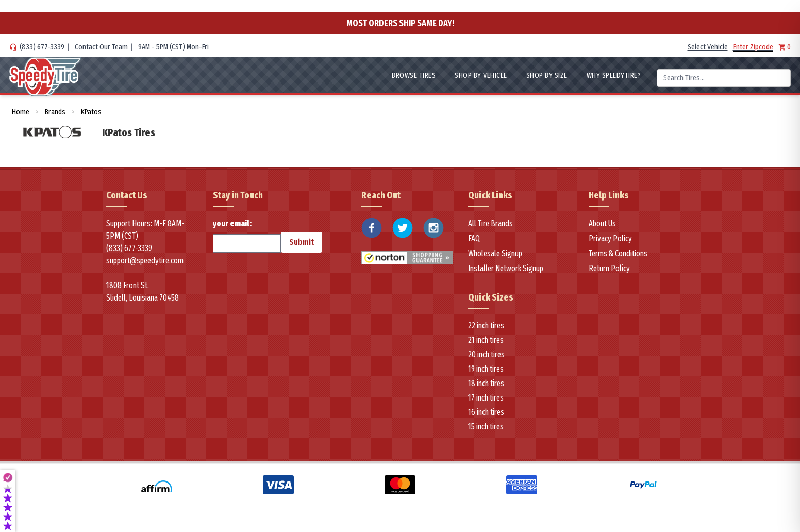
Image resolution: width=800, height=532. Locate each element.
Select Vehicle (708, 47)
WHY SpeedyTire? (614, 75)
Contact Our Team (101, 47)
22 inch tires (486, 326)
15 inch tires (486, 427)
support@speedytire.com (145, 261)
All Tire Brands (490, 223)
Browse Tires (414, 75)
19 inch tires (486, 369)
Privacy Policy (610, 238)
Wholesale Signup (495, 253)
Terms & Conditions (618, 253)
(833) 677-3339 (42, 47)
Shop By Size (547, 75)
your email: (247, 236)
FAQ (474, 238)
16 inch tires (486, 412)
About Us (602, 223)
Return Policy (609, 268)
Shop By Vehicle (481, 75)
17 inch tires (486, 398)
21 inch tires (486, 340)
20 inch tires (486, 354)
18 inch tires (486, 383)
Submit (302, 242)
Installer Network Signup (506, 268)
